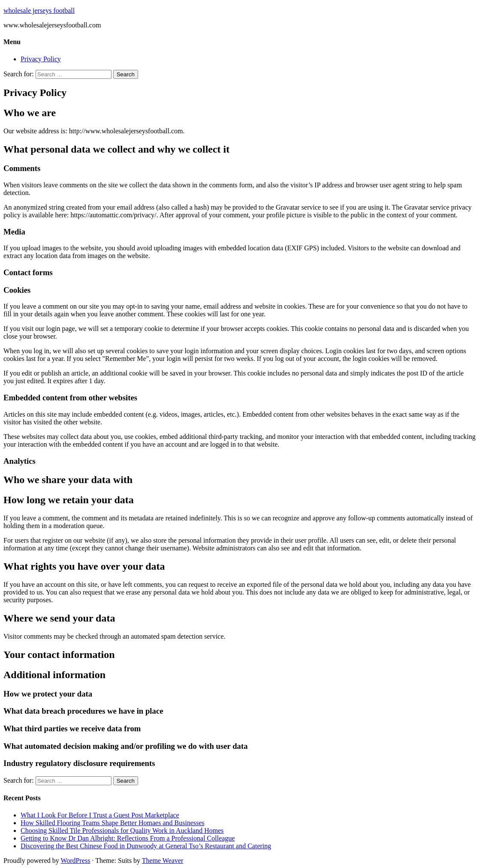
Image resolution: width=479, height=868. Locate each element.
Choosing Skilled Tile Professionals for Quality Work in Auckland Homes (122, 830)
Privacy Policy (41, 59)
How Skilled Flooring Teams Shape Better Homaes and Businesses (113, 823)
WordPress (75, 860)
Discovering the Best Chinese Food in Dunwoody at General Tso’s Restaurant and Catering (146, 846)
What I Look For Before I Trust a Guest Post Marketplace (100, 815)
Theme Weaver (163, 860)
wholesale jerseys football (39, 11)
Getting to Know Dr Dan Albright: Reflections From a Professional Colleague (128, 838)
